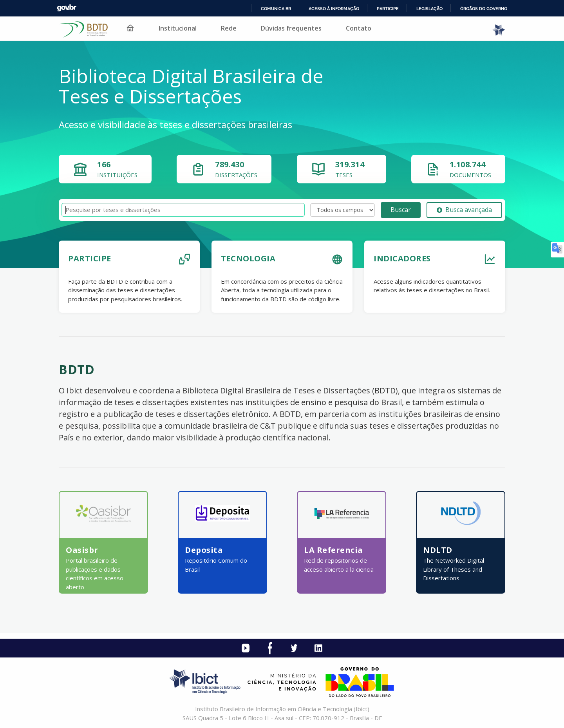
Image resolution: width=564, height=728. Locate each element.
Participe (388, 9)
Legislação (429, 9)
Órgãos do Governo (484, 9)
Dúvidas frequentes (291, 28)
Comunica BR (276, 9)
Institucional (178, 28)
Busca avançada (464, 210)
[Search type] (343, 210)
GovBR (67, 8)
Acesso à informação (334, 9)
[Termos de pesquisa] (183, 210)
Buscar (401, 210)
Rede (229, 28)
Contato (359, 28)
